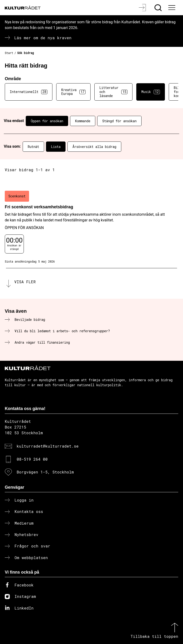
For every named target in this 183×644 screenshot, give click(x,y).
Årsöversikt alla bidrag (94, 147)
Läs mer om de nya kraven (43, 38)
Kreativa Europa (73, 92)
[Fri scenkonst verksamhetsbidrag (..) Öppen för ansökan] (91, 227)
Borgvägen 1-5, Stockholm (45, 472)
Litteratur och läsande (113, 92)
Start (9, 53)
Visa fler (25, 282)
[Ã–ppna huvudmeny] (172, 8)
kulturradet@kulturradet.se (48, 446)
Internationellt (29, 92)
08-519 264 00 (32, 459)
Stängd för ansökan (119, 121)
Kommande (83, 121)
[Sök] (159, 8)
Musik (151, 92)
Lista (56, 147)
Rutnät (33, 147)
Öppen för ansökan (47, 121)
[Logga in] (143, 8)
